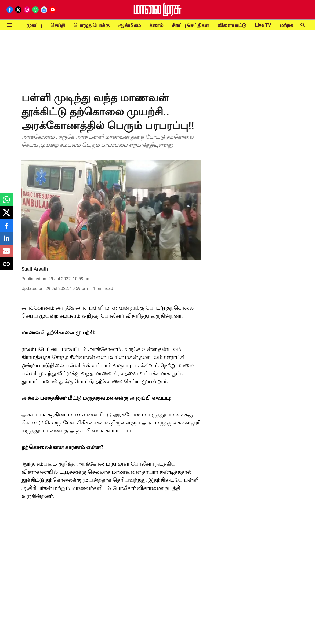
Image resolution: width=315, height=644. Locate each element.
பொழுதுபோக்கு (92, 25)
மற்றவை (289, 25)
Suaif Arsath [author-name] (35, 269)
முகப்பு (34, 25)
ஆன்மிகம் (129, 25)
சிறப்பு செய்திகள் (190, 25)
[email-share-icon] (6, 254)
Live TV (263, 25)
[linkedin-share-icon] (6, 241)
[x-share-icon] (6, 215)
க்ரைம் (156, 25)
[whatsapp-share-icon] (6, 202)
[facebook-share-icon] (6, 228)
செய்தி (58, 25)
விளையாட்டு (232, 25)
